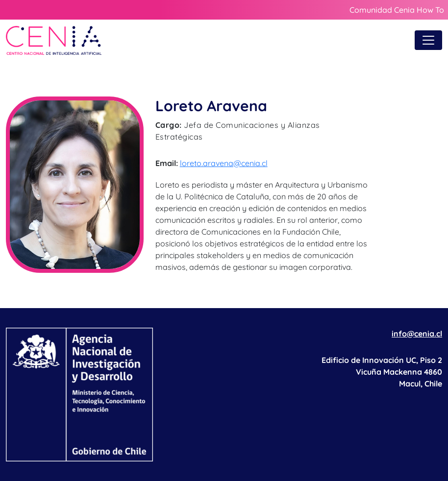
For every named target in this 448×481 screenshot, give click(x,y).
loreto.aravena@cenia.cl (224, 163)
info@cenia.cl (417, 334)
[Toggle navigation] (428, 40)
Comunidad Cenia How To (397, 10)
